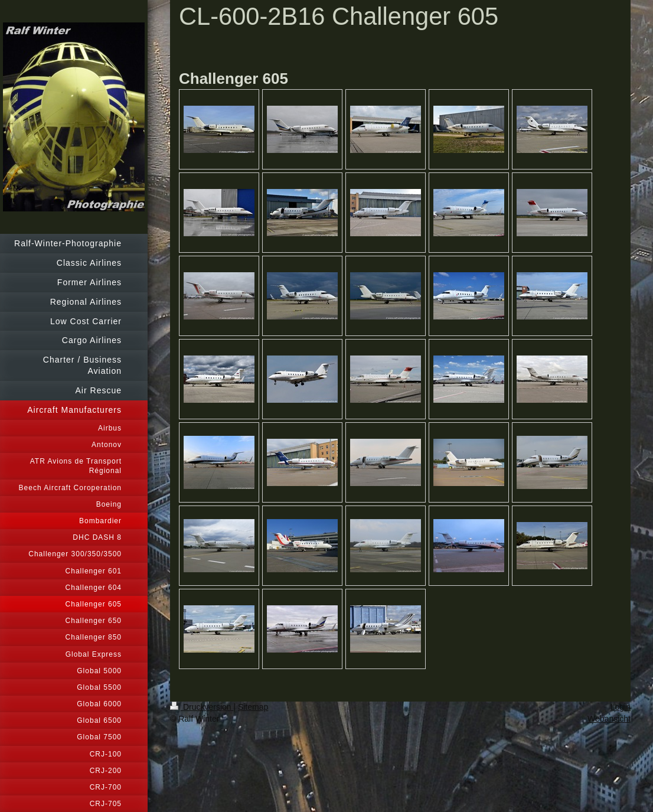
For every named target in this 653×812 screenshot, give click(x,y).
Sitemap (253, 707)
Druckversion (202, 707)
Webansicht (609, 719)
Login (621, 707)
